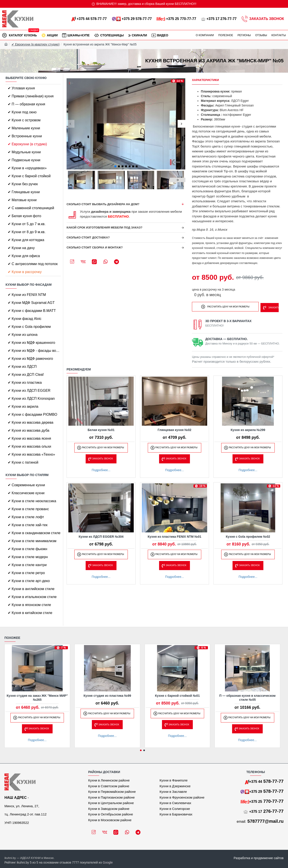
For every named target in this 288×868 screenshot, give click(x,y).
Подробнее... (101, 469)
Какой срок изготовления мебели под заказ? (105, 227)
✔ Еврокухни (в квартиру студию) (36, 44)
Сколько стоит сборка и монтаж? (95, 247)
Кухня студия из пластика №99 (107, 696)
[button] (70, 124)
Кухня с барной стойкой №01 (178, 696)
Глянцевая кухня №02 (175, 429)
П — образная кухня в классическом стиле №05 (247, 698)
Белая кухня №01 (101, 429)
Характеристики (205, 80)
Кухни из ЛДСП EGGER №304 (101, 535)
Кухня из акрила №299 (248, 429)
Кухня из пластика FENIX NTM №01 (175, 535)
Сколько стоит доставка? (88, 237)
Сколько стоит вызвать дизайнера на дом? (103, 204)
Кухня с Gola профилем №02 (248, 535)
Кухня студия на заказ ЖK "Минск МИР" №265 (37, 698)
